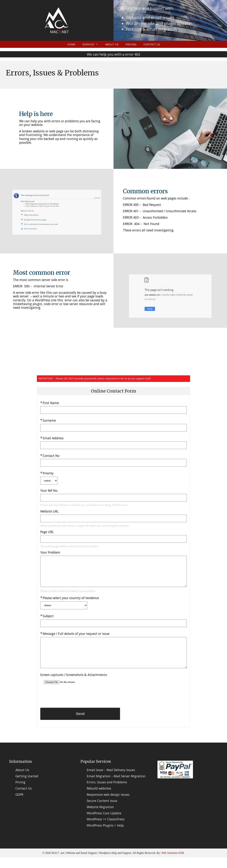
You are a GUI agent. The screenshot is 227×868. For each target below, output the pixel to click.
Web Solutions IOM (173, 863)
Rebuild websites (99, 799)
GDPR (19, 805)
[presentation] (67, 708)
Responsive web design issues (108, 805)
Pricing (131, 44)
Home (71, 44)
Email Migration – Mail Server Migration (116, 787)
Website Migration (100, 818)
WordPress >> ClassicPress (106, 830)
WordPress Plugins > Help (105, 836)
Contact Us (152, 44)
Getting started (27, 787)
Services (88, 44)
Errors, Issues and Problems (107, 793)
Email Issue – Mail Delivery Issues (111, 780)
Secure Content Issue (102, 811)
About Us (112, 44)
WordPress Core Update (104, 824)
